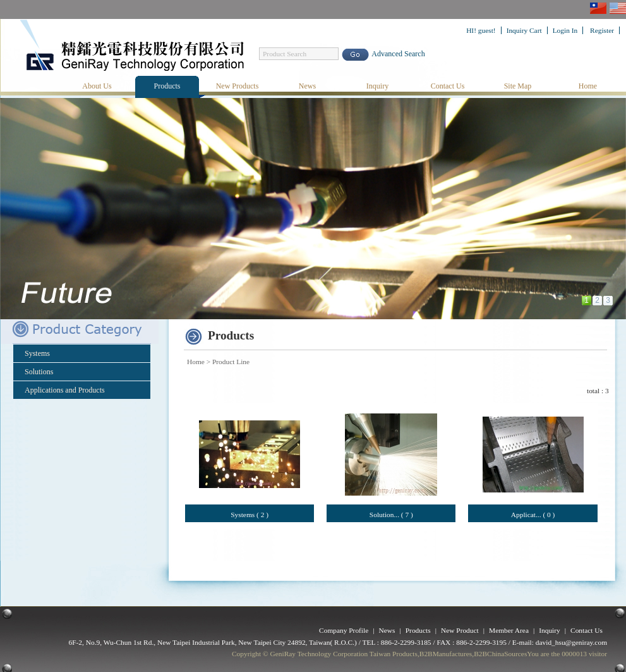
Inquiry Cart (524, 30)
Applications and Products (65, 390)
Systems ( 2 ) (250, 515)
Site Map (518, 86)
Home (588, 86)
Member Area (509, 630)
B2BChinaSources (500, 654)
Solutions (39, 372)
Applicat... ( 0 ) (533, 515)
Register (602, 30)
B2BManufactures (446, 654)
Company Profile (344, 630)
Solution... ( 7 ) (391, 515)
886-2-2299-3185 (406, 642)
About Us (97, 86)
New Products (238, 86)
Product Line (231, 362)
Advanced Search (398, 54)
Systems (37, 353)
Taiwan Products (394, 654)
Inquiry (377, 86)
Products (167, 86)
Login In (565, 30)
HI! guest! (481, 30)
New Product (460, 630)
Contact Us (448, 86)
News (307, 86)
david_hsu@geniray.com (571, 642)
